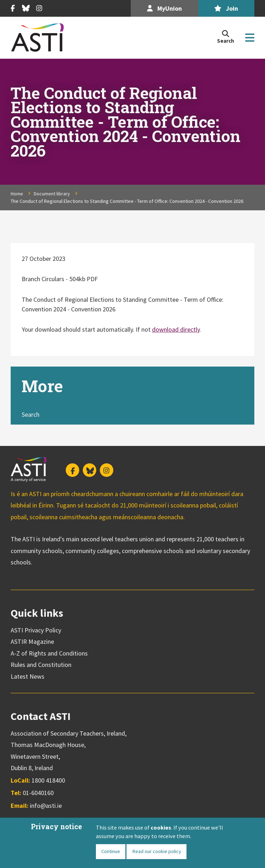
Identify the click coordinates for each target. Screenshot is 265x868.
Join (226, 8)
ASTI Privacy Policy (36, 630)
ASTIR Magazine (32, 641)
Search (31, 414)
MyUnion (164, 8)
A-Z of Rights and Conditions (49, 653)
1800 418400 (48, 780)
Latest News (28, 676)
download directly (176, 329)
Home (17, 194)
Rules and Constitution (41, 665)
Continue (111, 851)
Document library (52, 194)
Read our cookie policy (157, 851)
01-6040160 (38, 793)
